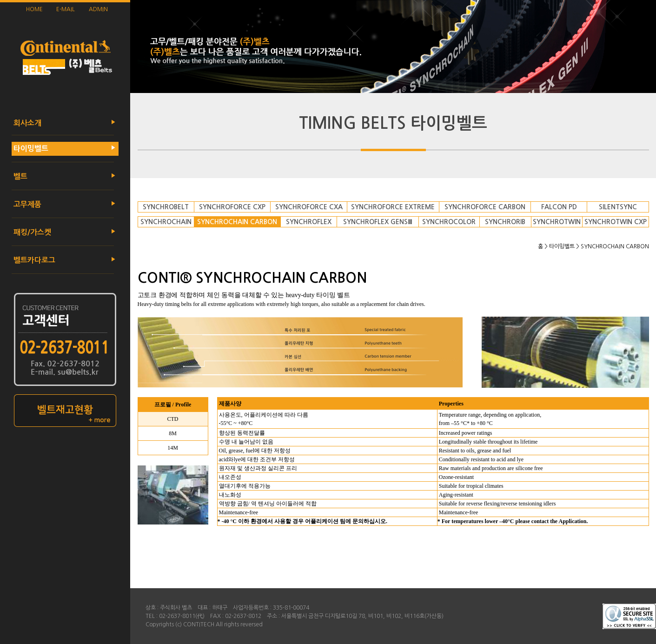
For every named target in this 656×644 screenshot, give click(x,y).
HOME (34, 9)
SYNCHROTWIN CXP (616, 222)
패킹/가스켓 (31, 232)
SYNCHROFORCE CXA (309, 207)
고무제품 (27, 204)
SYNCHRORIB (505, 222)
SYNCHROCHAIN (166, 222)
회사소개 (27, 123)
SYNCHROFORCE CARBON (485, 207)
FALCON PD (559, 207)
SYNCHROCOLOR (449, 222)
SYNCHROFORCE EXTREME (393, 207)
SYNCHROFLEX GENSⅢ (378, 222)
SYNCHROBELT (166, 207)
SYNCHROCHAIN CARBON (237, 222)
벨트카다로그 (33, 260)
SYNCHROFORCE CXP (232, 207)
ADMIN (98, 9)
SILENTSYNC (618, 207)
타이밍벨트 (30, 149)
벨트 (20, 176)
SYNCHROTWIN (557, 222)
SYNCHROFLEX (309, 222)
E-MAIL (66, 9)
